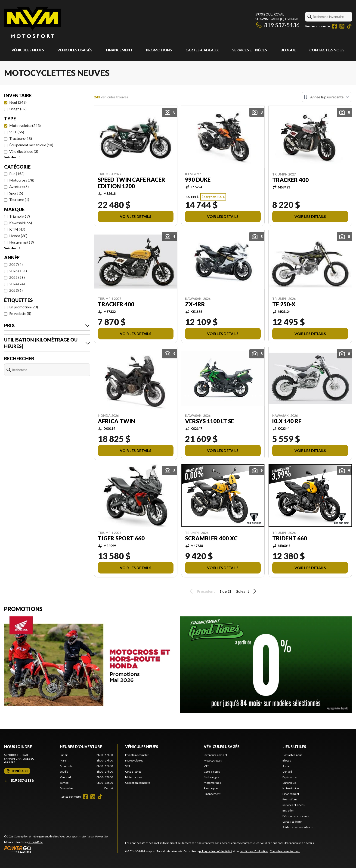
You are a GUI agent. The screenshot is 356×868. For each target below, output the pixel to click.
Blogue (288, 50)
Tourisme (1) (19, 199)
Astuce (287, 766)
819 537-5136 (277, 25)
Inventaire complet (137, 755)
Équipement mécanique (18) (31, 145)
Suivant (247, 591)
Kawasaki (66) (21, 223)
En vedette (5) (20, 313)
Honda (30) (18, 236)
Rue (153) (17, 174)
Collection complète (138, 783)
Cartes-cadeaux (202, 50)
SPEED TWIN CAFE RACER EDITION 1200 (132, 183)
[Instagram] (342, 26)
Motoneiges (211, 777)
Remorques (211, 788)
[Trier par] (327, 97)
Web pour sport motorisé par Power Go (84, 836)
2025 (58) (17, 277)
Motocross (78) (22, 180)
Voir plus (13, 157)
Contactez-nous (327, 50)
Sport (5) (16, 193)
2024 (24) (17, 284)
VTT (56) (17, 132)
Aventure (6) (19, 186)
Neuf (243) (18, 102)
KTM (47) (17, 229)
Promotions (159, 50)
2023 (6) (16, 290)
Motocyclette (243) (25, 125)
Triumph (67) (20, 216)
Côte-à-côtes (133, 772)
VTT (128, 766)
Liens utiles (294, 747)
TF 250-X (284, 304)
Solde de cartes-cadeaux (298, 827)
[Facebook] (334, 26)
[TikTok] (349, 26)
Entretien (288, 810)
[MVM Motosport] (33, 22)
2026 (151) (18, 271)
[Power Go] (56, 849)
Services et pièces (250, 50)
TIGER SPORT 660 (121, 538)
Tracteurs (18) (21, 138)
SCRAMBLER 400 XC (211, 538)
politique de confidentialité (216, 851)
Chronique (289, 783)
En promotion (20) (24, 307)
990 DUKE (198, 180)
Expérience (289, 777)
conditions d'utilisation (254, 851)
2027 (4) (16, 264)
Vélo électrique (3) (24, 151)
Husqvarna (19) (22, 242)
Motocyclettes (134, 760)
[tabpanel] (86, 772)
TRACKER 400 (290, 180)
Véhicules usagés (75, 50)
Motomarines (134, 777)
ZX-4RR (195, 304)
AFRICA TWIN (116, 421)
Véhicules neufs (28, 50)
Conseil (287, 772)
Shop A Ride (36, 842)
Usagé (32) (18, 109)
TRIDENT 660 (290, 538)
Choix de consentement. (285, 851)
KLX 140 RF (287, 421)
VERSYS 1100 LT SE (210, 421)
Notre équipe (291, 788)
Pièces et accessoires (296, 816)
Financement (119, 50)
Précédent (201, 591)
